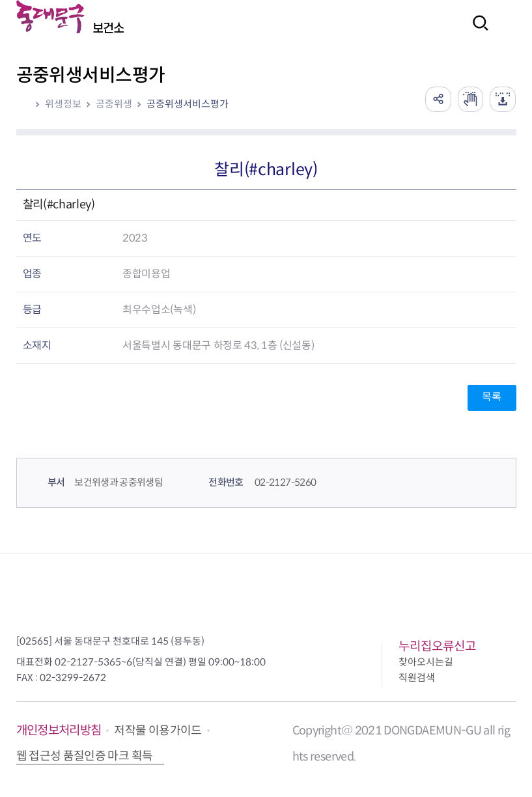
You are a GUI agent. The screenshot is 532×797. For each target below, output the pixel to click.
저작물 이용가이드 (158, 731)
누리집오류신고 (437, 646)
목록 (491, 397)
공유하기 (438, 99)
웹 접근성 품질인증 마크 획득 (85, 756)
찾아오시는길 (426, 662)
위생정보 (63, 104)
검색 (477, 32)
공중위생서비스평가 (188, 104)
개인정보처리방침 (59, 730)
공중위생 (114, 104)
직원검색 (417, 678)
